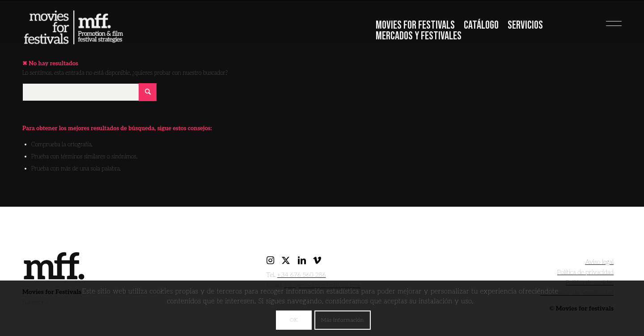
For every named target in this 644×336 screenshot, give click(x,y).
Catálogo (481, 25)
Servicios (525, 25)
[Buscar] (89, 92)
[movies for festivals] (73, 25)
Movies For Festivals (415, 25)
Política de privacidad (585, 272)
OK (294, 320)
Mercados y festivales (419, 36)
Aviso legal (599, 262)
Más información (342, 320)
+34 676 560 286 (302, 275)
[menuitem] (415, 26)
